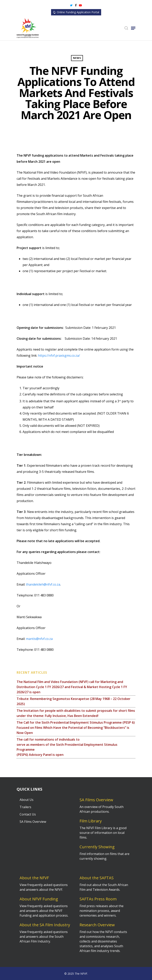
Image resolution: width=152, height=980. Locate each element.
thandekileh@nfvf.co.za (43, 584)
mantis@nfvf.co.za (39, 639)
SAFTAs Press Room (98, 899)
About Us (27, 800)
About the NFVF (34, 878)
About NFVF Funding (39, 899)
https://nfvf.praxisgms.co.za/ (59, 356)
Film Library (91, 821)
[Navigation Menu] (133, 28)
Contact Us (28, 814)
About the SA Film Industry (45, 925)
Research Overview (97, 925)
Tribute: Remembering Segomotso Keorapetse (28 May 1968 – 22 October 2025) (74, 701)
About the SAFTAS (97, 878)
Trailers (25, 807)
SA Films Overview (33, 822)
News (77, 58)
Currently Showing (97, 847)
